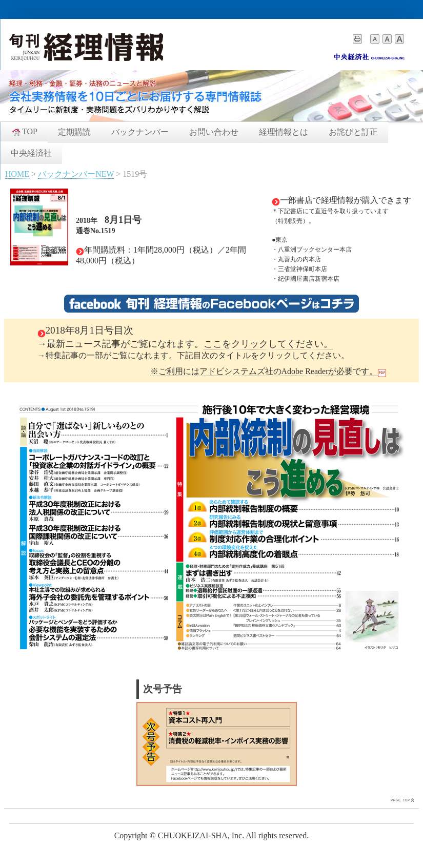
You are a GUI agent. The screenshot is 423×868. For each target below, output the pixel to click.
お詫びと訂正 (353, 132)
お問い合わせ (214, 132)
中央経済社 (31, 153)
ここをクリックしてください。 (268, 344)
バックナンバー (140, 132)
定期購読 (74, 132)
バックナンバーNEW (76, 174)
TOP (24, 132)
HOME (17, 174)
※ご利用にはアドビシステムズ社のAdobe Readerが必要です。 (264, 371)
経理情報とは (284, 132)
